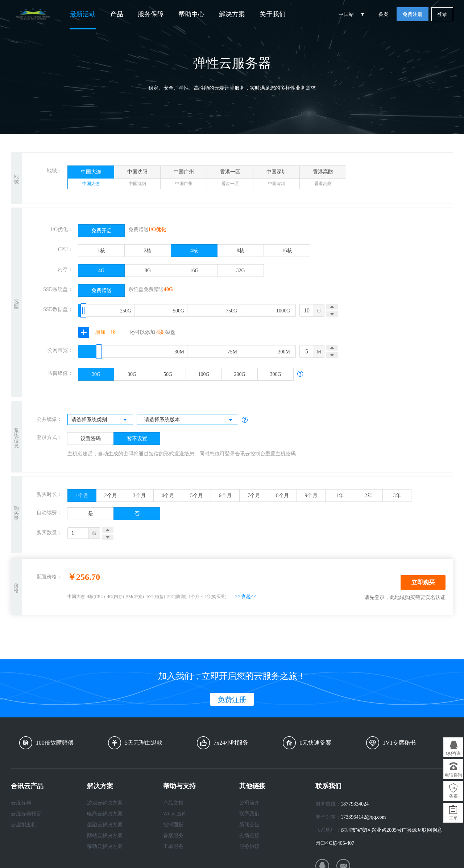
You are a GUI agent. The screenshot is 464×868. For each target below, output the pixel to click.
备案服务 (173, 836)
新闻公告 (249, 825)
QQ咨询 (453, 753)
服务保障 (151, 14)
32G (240, 271)
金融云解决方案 (105, 825)
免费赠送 (101, 290)
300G (275, 374)
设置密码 (91, 439)
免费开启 (101, 231)
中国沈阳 (137, 179)
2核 (148, 251)
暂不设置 (137, 439)
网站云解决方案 (105, 836)
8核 (241, 251)
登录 (442, 14)
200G (239, 374)
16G (194, 271)
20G (96, 374)
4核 (194, 251)
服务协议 (249, 846)
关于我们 (273, 14)
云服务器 (21, 803)
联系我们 (249, 814)
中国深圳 (276, 179)
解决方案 (232, 14)
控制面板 (173, 825)
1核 (101, 251)
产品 (117, 14)
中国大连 (91, 179)
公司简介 (249, 803)
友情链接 (249, 836)
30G (132, 374)
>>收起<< (246, 596)
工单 (453, 818)
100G (204, 374)
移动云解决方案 (105, 846)
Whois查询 (175, 814)
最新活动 (83, 14)
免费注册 (413, 14)
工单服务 (173, 846)
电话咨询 (453, 775)
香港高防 (323, 179)
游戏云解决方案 (105, 803)
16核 (287, 251)
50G (168, 374)
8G (148, 271)
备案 (384, 14)
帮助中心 (191, 14)
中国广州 (184, 179)
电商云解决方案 (105, 814)
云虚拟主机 (24, 825)
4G (101, 271)
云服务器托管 (26, 814)
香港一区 (230, 179)
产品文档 (173, 803)
